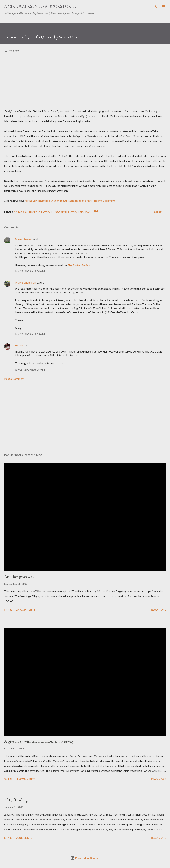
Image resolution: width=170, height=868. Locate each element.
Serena (19, 345)
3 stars (19, 212)
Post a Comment (14, 379)
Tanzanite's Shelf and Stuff (52, 201)
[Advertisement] (85, 417)
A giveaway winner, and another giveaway (39, 741)
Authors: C (33, 212)
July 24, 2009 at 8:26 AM (30, 369)
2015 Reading (16, 800)
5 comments (24, 838)
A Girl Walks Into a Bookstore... (40, 6)
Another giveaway (19, 577)
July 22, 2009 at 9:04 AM (30, 271)
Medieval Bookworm (104, 201)
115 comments (25, 779)
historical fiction (66, 212)
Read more (158, 610)
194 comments (25, 610)
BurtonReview (24, 239)
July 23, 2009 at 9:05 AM (30, 334)
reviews (85, 212)
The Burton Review (79, 265)
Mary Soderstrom (26, 282)
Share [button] (157, 212)
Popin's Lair (30, 201)
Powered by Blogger (85, 858)
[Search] (155, 6)
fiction (46, 212)
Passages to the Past (80, 201)
